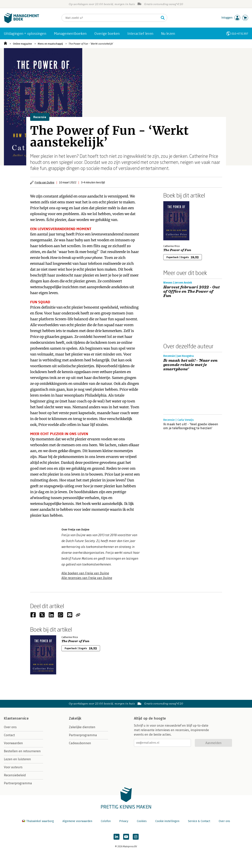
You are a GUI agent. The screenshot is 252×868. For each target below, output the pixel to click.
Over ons (10, 727)
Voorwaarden (13, 743)
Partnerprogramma (18, 783)
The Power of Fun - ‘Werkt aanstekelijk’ (91, 44)
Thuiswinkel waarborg (38, 821)
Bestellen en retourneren (22, 751)
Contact (9, 735)
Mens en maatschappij (50, 44)
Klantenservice (16, 718)
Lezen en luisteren (17, 759)
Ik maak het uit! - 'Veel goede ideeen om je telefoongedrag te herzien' (191, 426)
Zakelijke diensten (82, 727)
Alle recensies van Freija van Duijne (87, 578)
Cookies (142, 821)
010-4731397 (240, 34)
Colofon (106, 821)
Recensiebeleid (15, 775)
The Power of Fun (177, 250)
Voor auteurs (13, 767)
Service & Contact (199, 821)
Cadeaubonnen (80, 743)
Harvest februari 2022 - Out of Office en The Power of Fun (192, 292)
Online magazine (22, 44)
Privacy (124, 821)
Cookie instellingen (167, 821)
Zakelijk (75, 718)
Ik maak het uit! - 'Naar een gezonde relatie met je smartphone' (191, 365)
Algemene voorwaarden (77, 821)
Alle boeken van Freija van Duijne (85, 573)
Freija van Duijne (45, 182)
